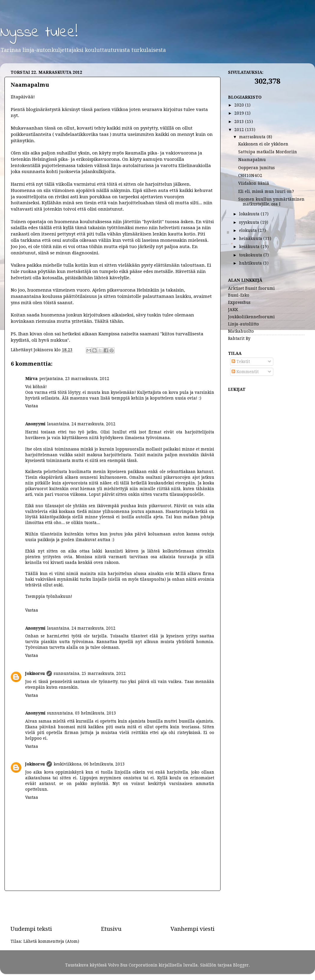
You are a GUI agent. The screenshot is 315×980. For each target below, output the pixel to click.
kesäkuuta (250, 247)
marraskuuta (253, 137)
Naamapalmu (252, 160)
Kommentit (245, 372)
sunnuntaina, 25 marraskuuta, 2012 (90, 673)
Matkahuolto (241, 331)
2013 (240, 121)
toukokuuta (251, 255)
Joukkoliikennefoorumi (251, 317)
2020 (240, 105)
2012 (240, 130)
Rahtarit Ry (239, 338)
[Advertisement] (112, 908)
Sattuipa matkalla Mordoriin (268, 152)
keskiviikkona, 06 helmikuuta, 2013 (89, 764)
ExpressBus (239, 302)
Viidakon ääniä (254, 183)
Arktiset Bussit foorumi (251, 288)
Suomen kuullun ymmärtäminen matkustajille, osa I (271, 202)
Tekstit (241, 361)
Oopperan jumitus (256, 168)
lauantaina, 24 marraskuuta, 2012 (81, 424)
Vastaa (32, 406)
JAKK (233, 310)
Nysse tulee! (39, 33)
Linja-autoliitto (243, 324)
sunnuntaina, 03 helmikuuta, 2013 (82, 713)
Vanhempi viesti (192, 929)
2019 (240, 113)
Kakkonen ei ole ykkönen (263, 144)
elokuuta (249, 230)
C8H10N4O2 (250, 175)
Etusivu (111, 929)
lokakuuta (250, 214)
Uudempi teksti (31, 929)
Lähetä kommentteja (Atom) (51, 941)
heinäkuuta (251, 238)
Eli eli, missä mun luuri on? (266, 191)
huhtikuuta (251, 263)
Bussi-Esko (239, 295)
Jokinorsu (35, 673)
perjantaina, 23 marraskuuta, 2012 (74, 379)
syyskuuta (250, 222)
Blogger (241, 965)
